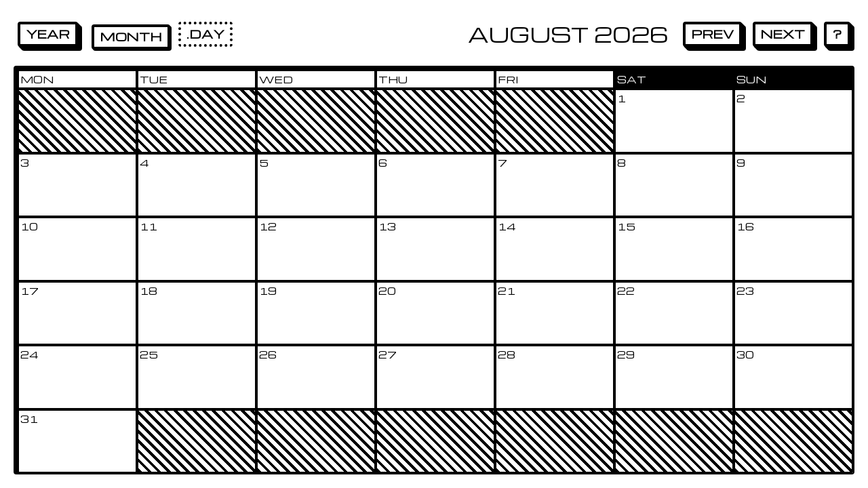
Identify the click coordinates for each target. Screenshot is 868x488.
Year (48, 34)
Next (783, 34)
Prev (712, 34)
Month (131, 36)
